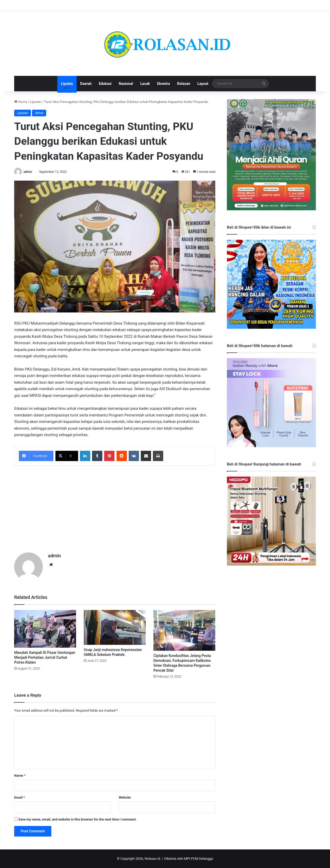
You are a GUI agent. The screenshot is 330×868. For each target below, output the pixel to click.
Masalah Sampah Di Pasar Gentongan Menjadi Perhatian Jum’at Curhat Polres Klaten (45, 657)
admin (28, 172)
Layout (203, 84)
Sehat (39, 113)
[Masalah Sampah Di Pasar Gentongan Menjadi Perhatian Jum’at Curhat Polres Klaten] (45, 629)
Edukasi (105, 84)
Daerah (86, 84)
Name (20, 775)
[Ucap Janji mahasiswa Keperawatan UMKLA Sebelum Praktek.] (115, 627)
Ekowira (163, 84)
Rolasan (184, 84)
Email (20, 797)
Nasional (126, 84)
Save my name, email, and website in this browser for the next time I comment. (77, 819)
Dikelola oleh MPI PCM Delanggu (189, 859)
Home (21, 102)
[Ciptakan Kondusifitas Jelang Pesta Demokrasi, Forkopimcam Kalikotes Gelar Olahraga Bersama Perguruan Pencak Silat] (184, 630)
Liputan (67, 84)
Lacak (145, 84)
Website (125, 797)
